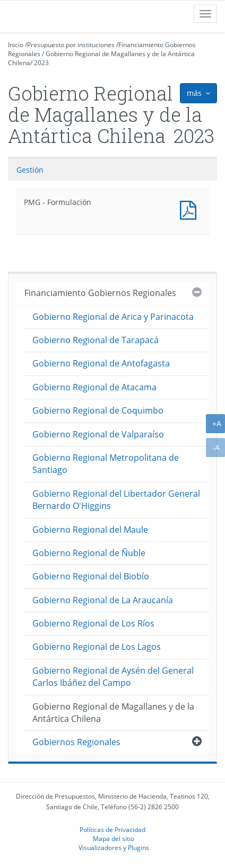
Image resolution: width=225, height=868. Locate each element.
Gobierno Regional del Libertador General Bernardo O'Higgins (116, 500)
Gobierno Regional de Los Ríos (93, 623)
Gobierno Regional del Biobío (91, 576)
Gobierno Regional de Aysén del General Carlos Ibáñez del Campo (113, 677)
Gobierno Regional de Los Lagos (97, 647)
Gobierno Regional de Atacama (94, 387)
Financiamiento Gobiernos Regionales (100, 293)
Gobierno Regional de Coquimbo (98, 410)
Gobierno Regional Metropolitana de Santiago (106, 464)
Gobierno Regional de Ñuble (89, 553)
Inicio (16, 45)
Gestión (30, 170)
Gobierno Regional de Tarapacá (96, 340)
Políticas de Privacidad (112, 829)
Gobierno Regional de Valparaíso (98, 434)
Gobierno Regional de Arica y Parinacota (113, 317)
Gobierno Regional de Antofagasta (101, 363)
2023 (41, 63)
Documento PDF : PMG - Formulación (191, 209)
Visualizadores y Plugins (114, 847)
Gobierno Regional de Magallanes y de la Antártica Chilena (113, 713)
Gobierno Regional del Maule (90, 530)
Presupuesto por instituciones (71, 45)
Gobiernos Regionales (76, 742)
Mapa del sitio (114, 838)
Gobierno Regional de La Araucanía (103, 600)
